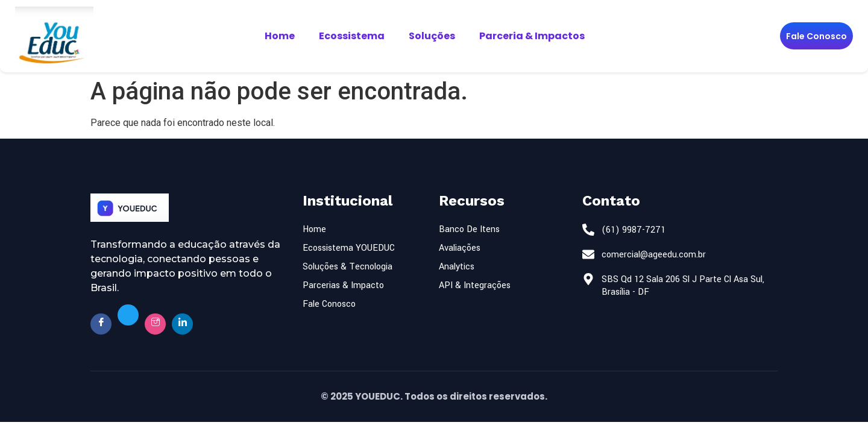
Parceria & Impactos (532, 36)
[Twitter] (128, 315)
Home (280, 36)
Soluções (432, 36)
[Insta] (155, 324)
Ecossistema (352, 36)
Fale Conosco (816, 36)
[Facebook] (101, 324)
